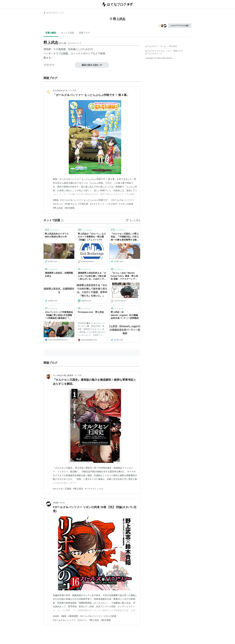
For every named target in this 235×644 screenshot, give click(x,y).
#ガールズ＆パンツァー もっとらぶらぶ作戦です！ (85, 200)
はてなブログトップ (154, 54)
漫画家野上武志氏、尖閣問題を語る (59, 274)
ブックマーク (52, 230)
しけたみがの (85, 49)
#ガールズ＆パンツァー (123, 200)
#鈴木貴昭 (70, 208)
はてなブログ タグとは (155, 51)
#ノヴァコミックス (94, 489)
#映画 (56, 200)
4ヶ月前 (73, 91)
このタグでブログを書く (180, 26)
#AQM (56, 503)
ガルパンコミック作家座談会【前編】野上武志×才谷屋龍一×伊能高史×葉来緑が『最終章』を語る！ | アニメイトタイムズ (59, 315)
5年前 (62, 503)
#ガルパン (58, 204)
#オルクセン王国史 (62, 489)
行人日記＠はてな (60, 91)
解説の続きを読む (92, 65)
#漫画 (64, 616)
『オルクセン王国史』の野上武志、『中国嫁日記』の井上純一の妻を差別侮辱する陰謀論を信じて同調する (125, 237)
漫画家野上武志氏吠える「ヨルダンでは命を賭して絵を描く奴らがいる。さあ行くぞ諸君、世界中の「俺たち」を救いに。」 (92, 276)
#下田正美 (83, 204)
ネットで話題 (68, 33)
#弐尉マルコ (71, 204)
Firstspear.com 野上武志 (91, 312)
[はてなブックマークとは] (62, 220)
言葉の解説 (51, 33)
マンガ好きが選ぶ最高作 (63, 375)
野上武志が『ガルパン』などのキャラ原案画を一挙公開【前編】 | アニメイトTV (92, 237)
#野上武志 (58, 208)
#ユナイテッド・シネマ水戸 (104, 204)
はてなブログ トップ (53, 13)
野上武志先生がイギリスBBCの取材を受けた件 (57, 235)
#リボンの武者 (126, 204)
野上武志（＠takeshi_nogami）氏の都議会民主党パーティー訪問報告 (125, 315)
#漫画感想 (73, 616)
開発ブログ (178, 51)
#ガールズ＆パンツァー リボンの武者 (98, 616)
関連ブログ (84, 33)
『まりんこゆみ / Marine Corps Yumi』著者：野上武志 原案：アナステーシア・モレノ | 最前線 (124, 276)
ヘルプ (169, 51)
